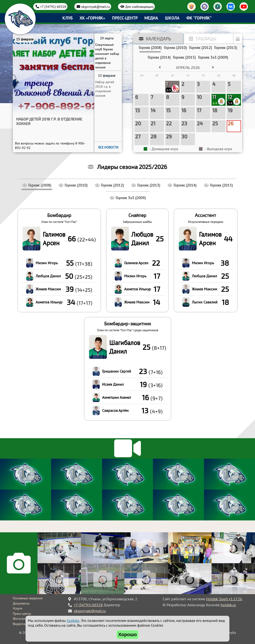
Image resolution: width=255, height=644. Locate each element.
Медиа (151, 18)
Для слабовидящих (139, 7)
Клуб (68, 18)
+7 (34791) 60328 (53, 7)
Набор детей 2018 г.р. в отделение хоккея (105, 89)
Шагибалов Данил (125, 347)
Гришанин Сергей (117, 371)
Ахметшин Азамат (117, 397)
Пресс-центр (125, 18)
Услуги (18, 608)
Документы (21, 603)
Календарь (158, 39)
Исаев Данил (113, 384)
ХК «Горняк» (92, 18)
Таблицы (206, 39)
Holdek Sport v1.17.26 (224, 599)
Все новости (108, 147)
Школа (172, 18)
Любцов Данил (48, 276)
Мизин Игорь (47, 263)
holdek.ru (228, 605)
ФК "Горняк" (199, 18)
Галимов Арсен (54, 239)
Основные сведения (28, 598)
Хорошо (128, 634)
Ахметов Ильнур (49, 302)
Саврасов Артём (115, 410)
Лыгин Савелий (205, 302)
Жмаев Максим (48, 289)
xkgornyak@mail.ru (96, 7)
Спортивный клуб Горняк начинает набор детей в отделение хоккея (51, 121)
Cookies (73, 620)
